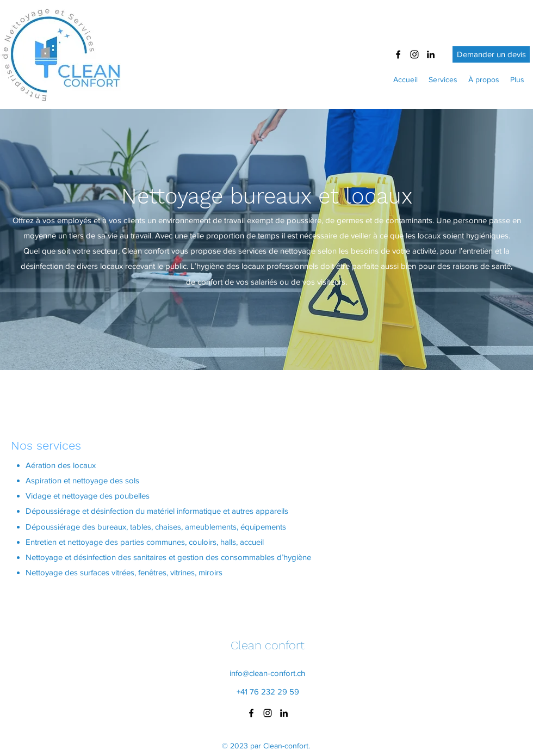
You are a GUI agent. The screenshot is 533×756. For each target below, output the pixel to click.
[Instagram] (414, 54)
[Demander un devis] (491, 54)
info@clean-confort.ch (267, 673)
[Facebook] (398, 54)
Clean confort (268, 645)
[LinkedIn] (431, 54)
